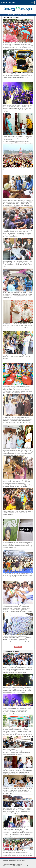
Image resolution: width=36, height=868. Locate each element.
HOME (5, 18)
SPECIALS (16, 18)
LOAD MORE (18, 647)
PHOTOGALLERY (8, 2)
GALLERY (10, 18)
